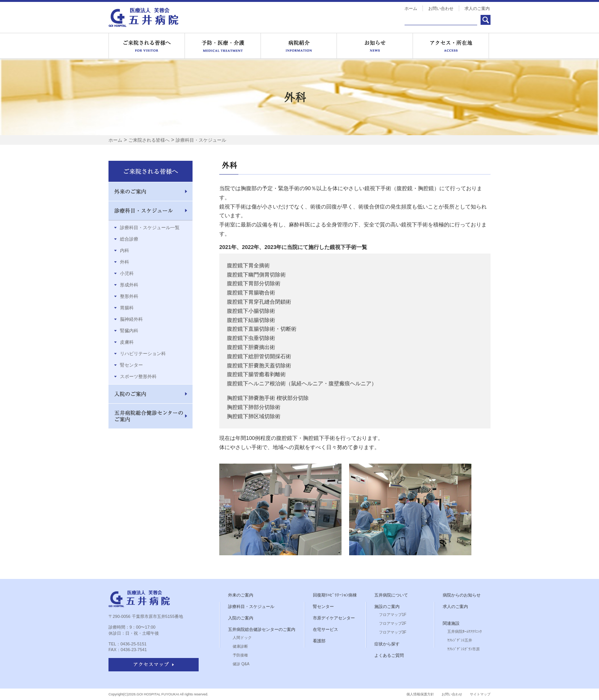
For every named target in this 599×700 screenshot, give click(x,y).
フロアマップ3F (393, 632)
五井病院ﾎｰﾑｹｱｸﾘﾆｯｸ (465, 631)
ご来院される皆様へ (147, 46)
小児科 (127, 273)
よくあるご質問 (389, 655)
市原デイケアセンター (334, 618)
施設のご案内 (387, 606)
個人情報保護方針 (420, 694)
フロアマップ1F (393, 615)
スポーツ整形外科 (138, 377)
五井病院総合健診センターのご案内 (262, 629)
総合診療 (129, 239)
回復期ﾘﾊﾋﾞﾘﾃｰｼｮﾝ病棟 (335, 595)
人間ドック (242, 638)
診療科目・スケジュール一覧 (150, 228)
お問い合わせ (441, 8)
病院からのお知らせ (462, 595)
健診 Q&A (241, 664)
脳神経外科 (131, 319)
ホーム (411, 8)
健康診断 (240, 646)
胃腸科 (127, 308)
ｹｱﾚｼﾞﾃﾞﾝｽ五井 (460, 640)
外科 (125, 262)
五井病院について (391, 595)
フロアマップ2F (393, 623)
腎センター (131, 365)
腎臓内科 (129, 331)
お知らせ (375, 46)
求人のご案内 (477, 8)
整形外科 (129, 296)
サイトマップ (480, 694)
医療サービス (223, 46)
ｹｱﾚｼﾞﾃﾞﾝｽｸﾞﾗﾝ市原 (464, 649)
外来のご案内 (241, 595)
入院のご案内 (241, 618)
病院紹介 (299, 46)
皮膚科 (127, 342)
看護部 (319, 641)
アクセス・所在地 (451, 46)
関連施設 (451, 623)
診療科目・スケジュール (201, 140)
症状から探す (387, 644)
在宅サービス (325, 629)
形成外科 (129, 285)
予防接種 (240, 655)
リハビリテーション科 (143, 354)
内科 (125, 251)
